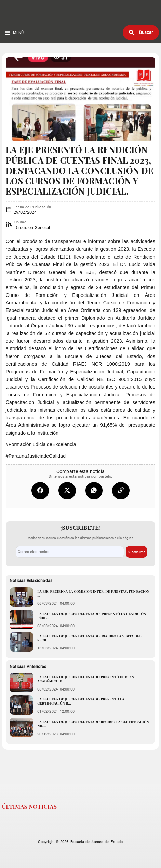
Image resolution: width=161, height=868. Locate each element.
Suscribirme (136, 552)
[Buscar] (141, 32)
